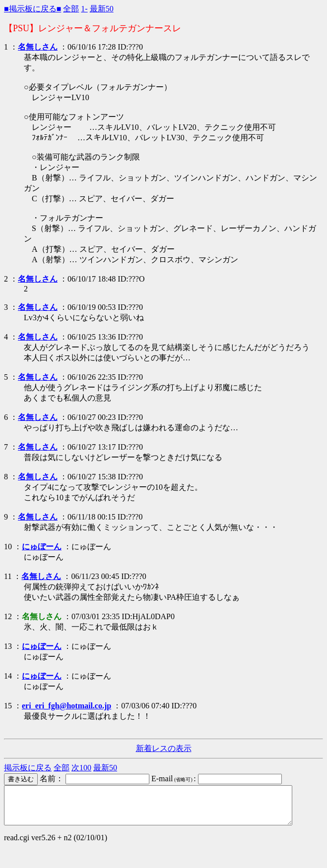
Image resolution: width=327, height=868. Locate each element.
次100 (81, 768)
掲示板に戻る (28, 768)
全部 (71, 9)
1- (84, 9)
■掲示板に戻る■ (33, 9)
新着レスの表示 (164, 748)
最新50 (102, 9)
